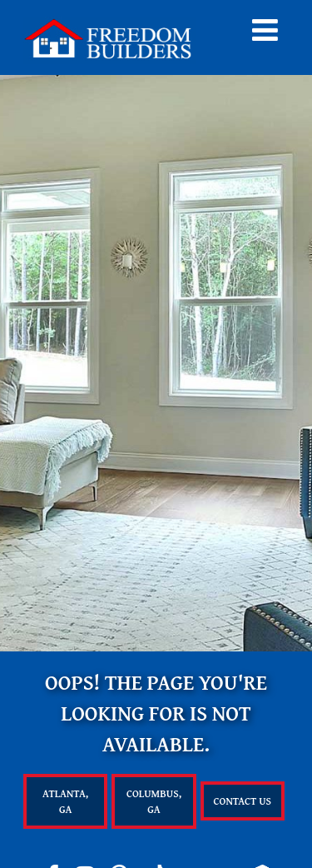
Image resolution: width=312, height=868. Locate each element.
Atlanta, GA (65, 801)
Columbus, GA (154, 801)
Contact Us (243, 801)
